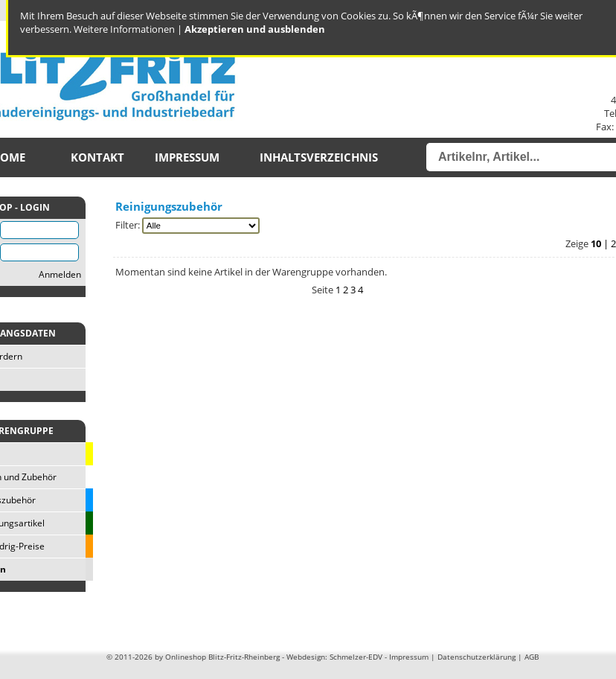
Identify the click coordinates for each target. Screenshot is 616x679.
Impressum (187, 157)
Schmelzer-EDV (356, 657)
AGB (532, 657)
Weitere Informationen (124, 29)
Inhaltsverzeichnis (319, 157)
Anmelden (60, 274)
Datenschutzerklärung (477, 657)
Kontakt (97, 157)
